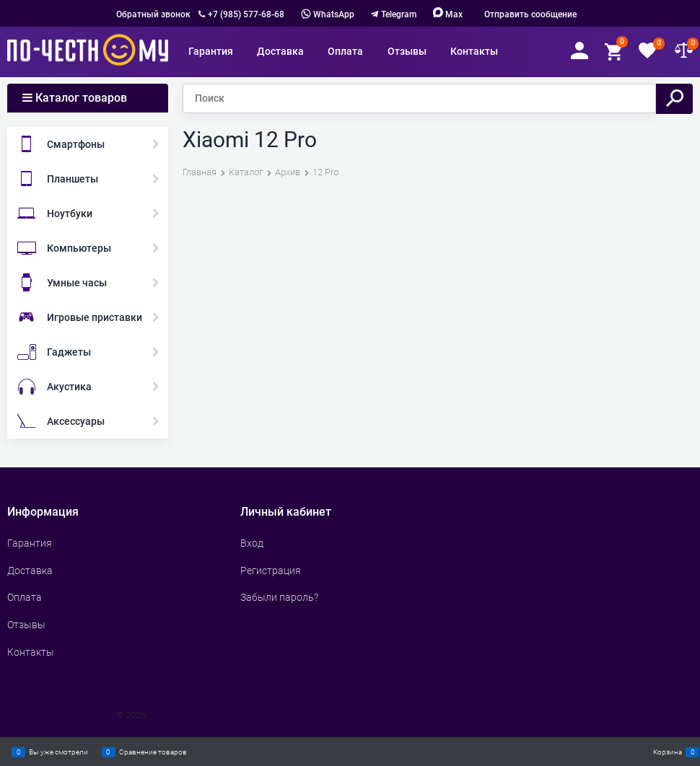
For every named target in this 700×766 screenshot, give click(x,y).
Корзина (668, 752)
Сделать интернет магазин (57, 715)
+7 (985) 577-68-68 (246, 14)
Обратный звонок (153, 14)
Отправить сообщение (530, 14)
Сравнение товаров (153, 752)
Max (448, 14)
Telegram (399, 14)
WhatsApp (328, 14)
